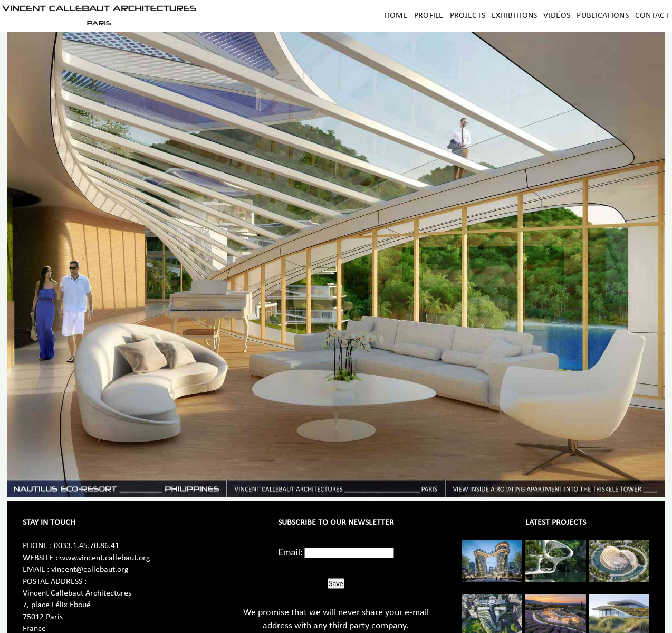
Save (336, 583)
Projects (468, 16)
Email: (290, 552)
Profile (429, 16)
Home (396, 16)
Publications (603, 16)
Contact (652, 16)
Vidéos (557, 16)
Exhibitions (514, 16)
